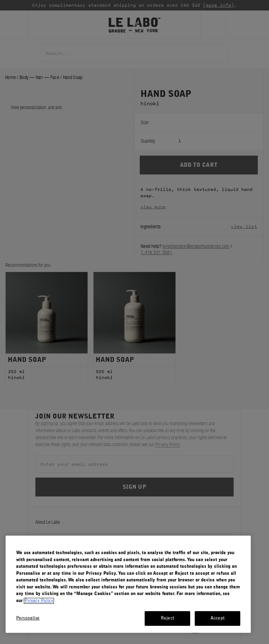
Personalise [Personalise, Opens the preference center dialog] (28, 618)
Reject (167, 618)
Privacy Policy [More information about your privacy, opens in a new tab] (39, 601)
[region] (128, 584)
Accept (218, 618)
